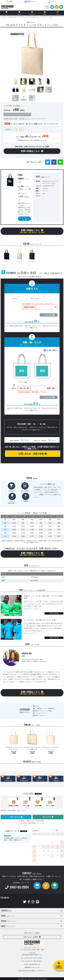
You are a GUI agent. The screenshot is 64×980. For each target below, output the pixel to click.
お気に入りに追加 (35, 162)
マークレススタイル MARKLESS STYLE (17, 115)
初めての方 (47, 817)
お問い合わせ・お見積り (31, 937)
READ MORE (53, 613)
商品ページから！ (22, 810)
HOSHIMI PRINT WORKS (7, 7)
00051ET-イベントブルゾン (32, 609)
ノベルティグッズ (40, 713)
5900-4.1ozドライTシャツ (31, 633)
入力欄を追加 (47, 315)
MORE (38, 794)
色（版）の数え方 (52, 350)
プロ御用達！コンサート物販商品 (45, 708)
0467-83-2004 (17, 887)
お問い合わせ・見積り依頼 (31, 454)
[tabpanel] (14, 742)
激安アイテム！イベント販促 (43, 711)
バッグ (37, 706)
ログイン (53, 2)
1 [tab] (32, 757)
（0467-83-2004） (38, 958)
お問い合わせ (15, 817)
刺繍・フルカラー (40, 716)
